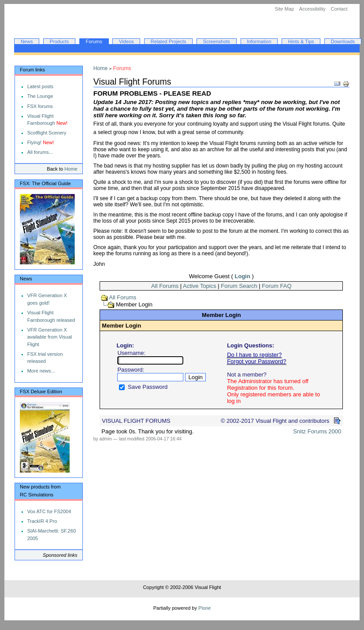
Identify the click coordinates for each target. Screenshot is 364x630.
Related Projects (169, 41)
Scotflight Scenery (47, 133)
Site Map (284, 9)
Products (59, 41)
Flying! (35, 142)
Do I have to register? (254, 355)
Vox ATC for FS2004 (49, 511)
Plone (204, 608)
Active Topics (200, 286)
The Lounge (40, 96)
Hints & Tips (301, 41)
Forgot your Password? (256, 361)
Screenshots (217, 41)
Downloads (343, 41)
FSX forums (40, 106)
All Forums (165, 286)
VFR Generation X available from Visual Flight (50, 337)
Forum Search (239, 286)
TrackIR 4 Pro (42, 521)
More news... (41, 371)
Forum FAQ (277, 286)
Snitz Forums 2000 (317, 431)
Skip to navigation (4, 4)
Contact (339, 9)
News (27, 41)
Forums (94, 41)
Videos (126, 41)
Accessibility (312, 9)
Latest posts (40, 86)
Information (259, 41)
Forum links (32, 70)
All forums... (40, 152)
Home (71, 169)
